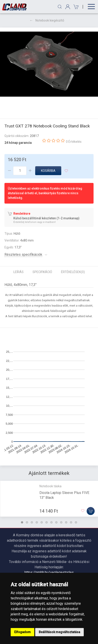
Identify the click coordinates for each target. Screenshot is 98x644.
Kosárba (48, 171)
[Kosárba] (91, 511)
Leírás (18, 272)
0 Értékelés (74, 142)
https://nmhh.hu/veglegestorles (49, 572)
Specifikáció (42, 272)
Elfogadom (22, 632)
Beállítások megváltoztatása (59, 632)
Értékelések (73, 272)
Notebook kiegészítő (50, 20)
